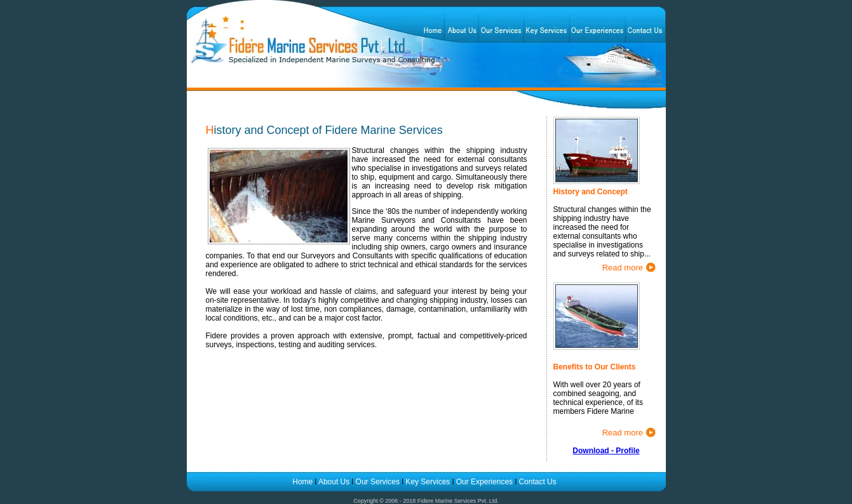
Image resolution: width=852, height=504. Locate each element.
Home (303, 482)
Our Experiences (486, 482)
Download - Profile (606, 451)
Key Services (428, 482)
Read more (623, 268)
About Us (334, 482)
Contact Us (537, 482)
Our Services (378, 482)
